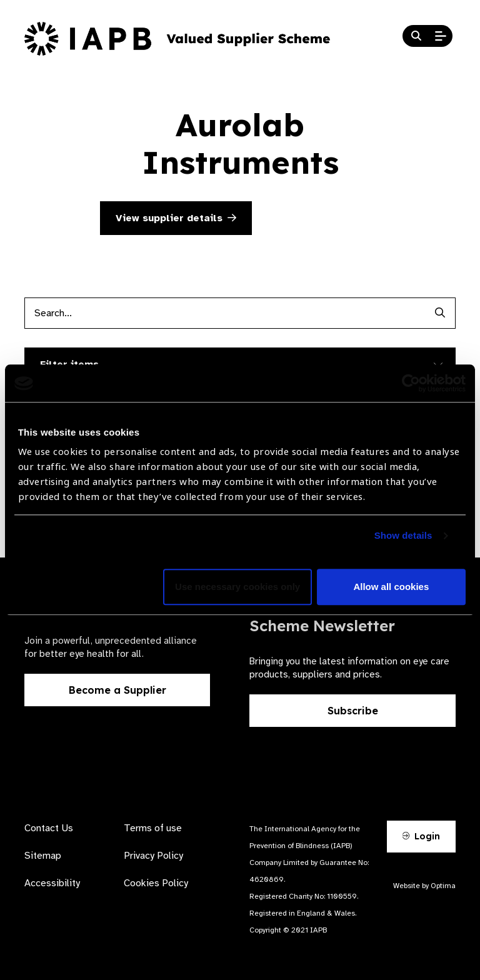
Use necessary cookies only (237, 587)
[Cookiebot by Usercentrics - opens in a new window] (411, 383)
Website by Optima (424, 886)
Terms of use (153, 828)
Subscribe (353, 711)
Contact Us (49, 828)
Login (421, 836)
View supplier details (176, 218)
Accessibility (52, 883)
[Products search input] (224, 313)
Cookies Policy (156, 883)
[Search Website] (416, 36)
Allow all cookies (391, 587)
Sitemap (43, 856)
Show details (403, 536)
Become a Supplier (117, 690)
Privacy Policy (153, 856)
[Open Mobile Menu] (441, 36)
